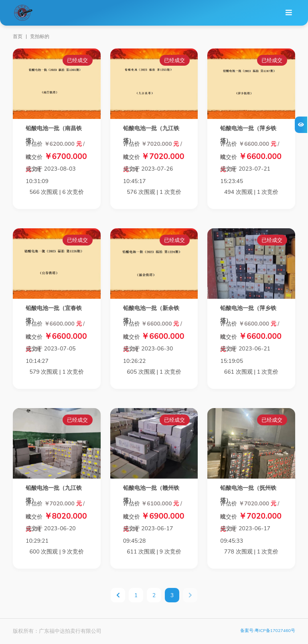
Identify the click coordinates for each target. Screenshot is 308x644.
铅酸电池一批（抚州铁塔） (248, 494)
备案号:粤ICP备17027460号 (268, 631)
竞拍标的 (40, 36)
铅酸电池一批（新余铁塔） (151, 314)
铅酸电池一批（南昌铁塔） (54, 135)
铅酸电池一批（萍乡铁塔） (248, 135)
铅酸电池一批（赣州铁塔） (151, 494)
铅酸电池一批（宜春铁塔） (54, 314)
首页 (18, 36)
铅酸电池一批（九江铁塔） (151, 135)
